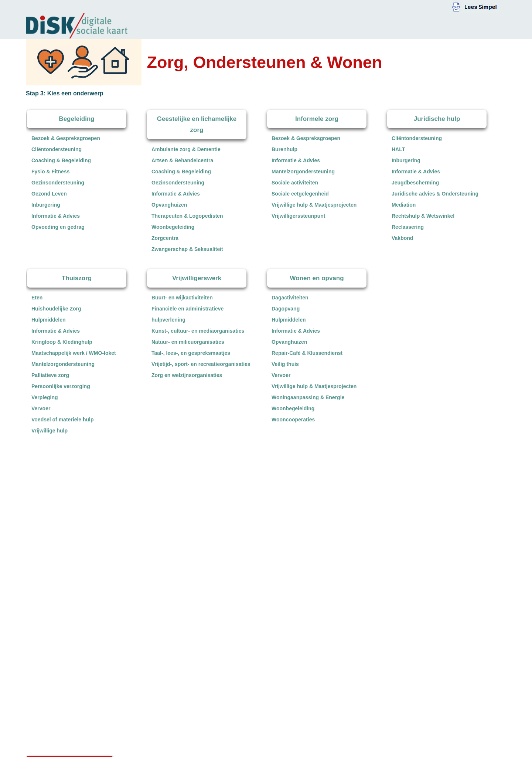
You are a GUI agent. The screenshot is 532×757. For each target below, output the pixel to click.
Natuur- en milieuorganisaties (188, 342)
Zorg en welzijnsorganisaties (187, 375)
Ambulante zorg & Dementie (186, 149)
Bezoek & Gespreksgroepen (66, 138)
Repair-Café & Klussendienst (307, 353)
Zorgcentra (165, 238)
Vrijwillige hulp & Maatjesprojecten (314, 205)
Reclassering (408, 227)
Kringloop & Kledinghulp (62, 342)
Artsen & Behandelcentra (182, 160)
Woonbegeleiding (173, 227)
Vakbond (402, 238)
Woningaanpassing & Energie (308, 397)
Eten (37, 298)
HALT (398, 149)
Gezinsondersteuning (58, 183)
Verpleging (45, 397)
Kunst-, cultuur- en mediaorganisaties (198, 331)
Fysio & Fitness (50, 172)
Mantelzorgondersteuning (303, 172)
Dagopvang (286, 309)
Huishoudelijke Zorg (56, 309)
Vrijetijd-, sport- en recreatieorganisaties (201, 364)
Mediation (404, 205)
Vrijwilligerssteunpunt (298, 216)
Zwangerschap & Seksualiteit (187, 249)
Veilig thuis (285, 364)
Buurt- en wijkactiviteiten (182, 298)
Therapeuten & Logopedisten (187, 216)
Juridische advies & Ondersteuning (435, 194)
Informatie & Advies (56, 216)
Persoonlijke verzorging (61, 386)
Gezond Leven (49, 194)
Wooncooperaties (293, 420)
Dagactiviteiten (290, 298)
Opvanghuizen (169, 205)
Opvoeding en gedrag (58, 227)
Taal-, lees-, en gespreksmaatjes (191, 353)
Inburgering (46, 205)
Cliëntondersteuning (57, 149)
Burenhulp (284, 149)
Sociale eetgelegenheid (300, 194)
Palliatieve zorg (50, 375)
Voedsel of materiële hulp (63, 420)
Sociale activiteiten (295, 183)
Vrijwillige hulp (50, 431)
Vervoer (41, 408)
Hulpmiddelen (49, 320)
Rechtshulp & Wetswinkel (423, 216)
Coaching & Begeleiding (61, 160)
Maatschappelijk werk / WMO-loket (74, 353)
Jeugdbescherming (415, 183)
